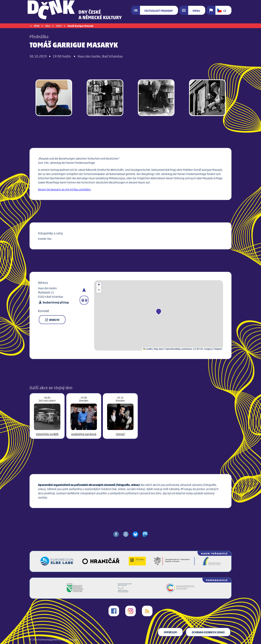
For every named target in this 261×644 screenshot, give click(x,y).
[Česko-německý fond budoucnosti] (125, 591)
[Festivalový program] (155, 10)
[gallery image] (105, 98)
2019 (59, 26)
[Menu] (192, 10)
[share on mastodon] (145, 534)
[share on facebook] (116, 534)
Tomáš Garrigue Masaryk (80, 26)
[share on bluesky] (135, 534)
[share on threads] (126, 534)
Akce (48, 26)
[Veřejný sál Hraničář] (101, 564)
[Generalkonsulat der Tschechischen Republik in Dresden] (174, 564)
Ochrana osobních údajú (208, 632)
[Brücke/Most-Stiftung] (212, 564)
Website (52, 320)
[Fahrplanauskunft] (84, 300)
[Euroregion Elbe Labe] (57, 564)
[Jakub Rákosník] (54, 98)
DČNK (37, 26)
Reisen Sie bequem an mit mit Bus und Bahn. (65, 189)
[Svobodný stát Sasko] (75, 591)
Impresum (170, 632)
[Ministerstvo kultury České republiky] (180, 591)
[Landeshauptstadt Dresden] (137, 564)
